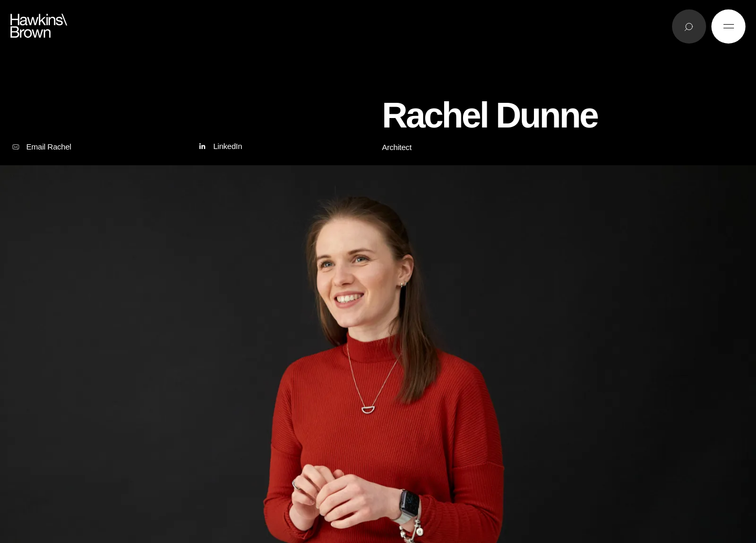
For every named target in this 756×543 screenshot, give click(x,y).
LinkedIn (219, 147)
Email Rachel (41, 147)
